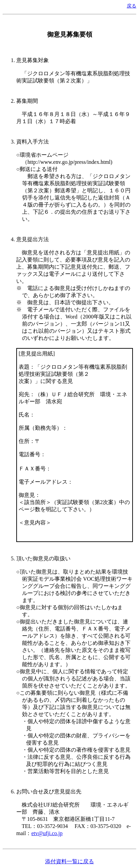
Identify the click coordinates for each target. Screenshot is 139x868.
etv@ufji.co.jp (47, 833)
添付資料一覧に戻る (69, 861)
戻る (132, 6)
